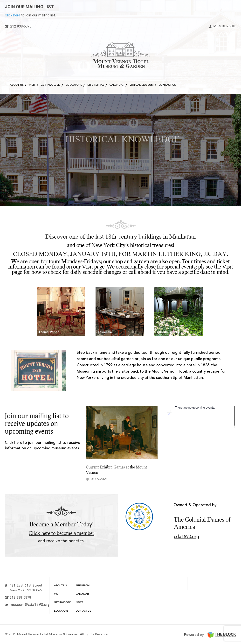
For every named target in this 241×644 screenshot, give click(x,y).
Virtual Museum (141, 85)
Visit (32, 85)
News (79, 602)
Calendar (117, 85)
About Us (17, 85)
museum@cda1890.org (30, 605)
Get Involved (51, 85)
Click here (13, 15)
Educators (74, 85)
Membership (225, 27)
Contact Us (167, 85)
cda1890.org (187, 537)
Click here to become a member (62, 533)
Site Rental (96, 85)
